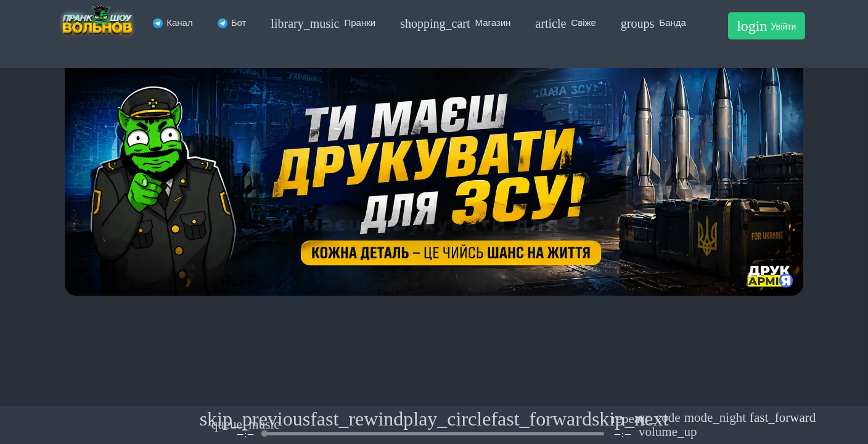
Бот (232, 23)
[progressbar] (434, 434)
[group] (434, 425)
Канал (173, 23)
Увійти (766, 26)
